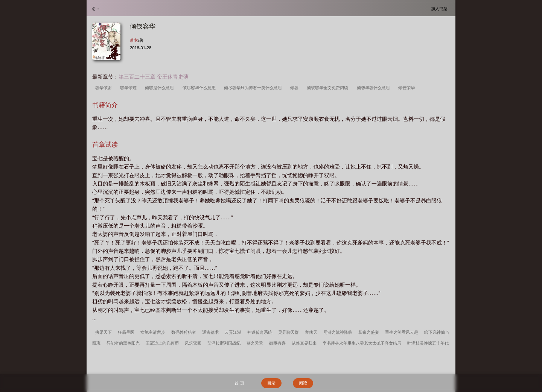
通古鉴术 (210, 332)
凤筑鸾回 (193, 343)
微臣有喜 (277, 343)
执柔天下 (104, 332)
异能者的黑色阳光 (123, 343)
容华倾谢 (105, 88)
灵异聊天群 (289, 332)
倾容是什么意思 (161, 88)
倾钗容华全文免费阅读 (329, 88)
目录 (271, 383)
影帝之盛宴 (369, 332)
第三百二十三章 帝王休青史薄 (154, 77)
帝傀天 (311, 332)
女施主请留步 (153, 332)
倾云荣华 (408, 88)
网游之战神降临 (338, 332)
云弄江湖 (233, 332)
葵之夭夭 (255, 343)
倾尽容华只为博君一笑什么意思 (254, 88)
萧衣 (134, 40)
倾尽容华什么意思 (200, 88)
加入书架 (440, 8)
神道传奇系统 (260, 332)
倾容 (295, 88)
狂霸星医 (126, 332)
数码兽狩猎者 (184, 332)
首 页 (239, 383)
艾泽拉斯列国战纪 (224, 343)
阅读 (303, 383)
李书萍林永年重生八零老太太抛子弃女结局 (362, 343)
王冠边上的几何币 (162, 343)
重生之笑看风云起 (402, 332)
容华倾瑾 (129, 88)
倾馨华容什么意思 (375, 88)
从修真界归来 (304, 343)
